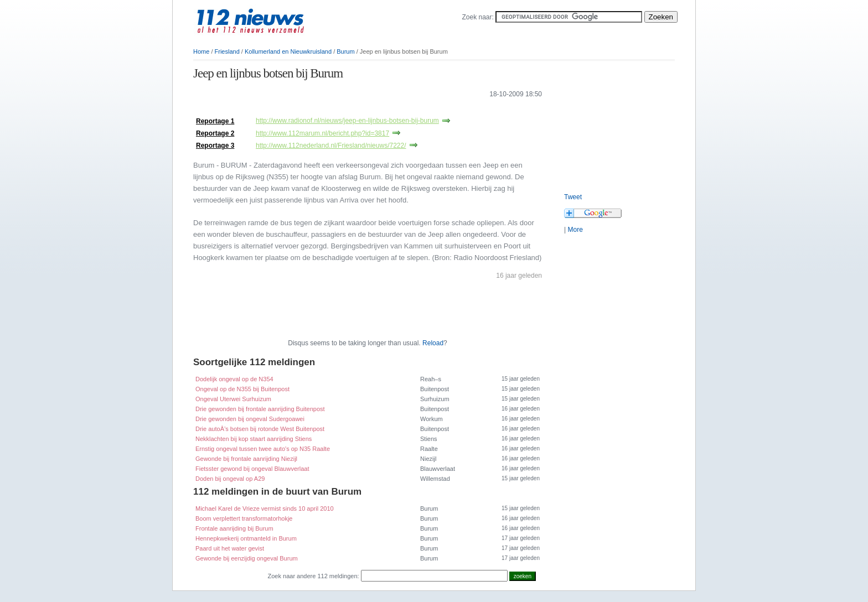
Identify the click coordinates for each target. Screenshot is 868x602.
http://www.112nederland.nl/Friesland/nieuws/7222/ (331, 146)
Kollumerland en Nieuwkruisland (288, 51)
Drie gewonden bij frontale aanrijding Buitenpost (260, 409)
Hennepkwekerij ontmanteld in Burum (246, 538)
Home (201, 51)
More (575, 230)
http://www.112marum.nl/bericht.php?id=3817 (322, 133)
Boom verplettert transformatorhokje (244, 518)
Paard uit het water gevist (230, 548)
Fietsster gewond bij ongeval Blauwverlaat (252, 469)
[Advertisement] (323, 110)
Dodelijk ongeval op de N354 (234, 379)
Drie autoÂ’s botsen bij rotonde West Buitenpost (260, 429)
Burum (345, 51)
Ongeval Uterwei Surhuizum (233, 399)
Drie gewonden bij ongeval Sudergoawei (250, 419)
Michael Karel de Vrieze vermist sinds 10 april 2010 (265, 508)
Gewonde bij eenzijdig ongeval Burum (247, 558)
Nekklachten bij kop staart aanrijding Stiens (254, 439)
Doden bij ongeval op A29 (230, 479)
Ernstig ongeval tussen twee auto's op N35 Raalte (263, 449)
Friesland (227, 51)
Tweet (573, 197)
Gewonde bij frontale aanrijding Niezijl (246, 459)
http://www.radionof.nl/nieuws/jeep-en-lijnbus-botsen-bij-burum (347, 121)
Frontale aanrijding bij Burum (234, 528)
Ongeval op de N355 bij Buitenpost (242, 389)
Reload (433, 343)
